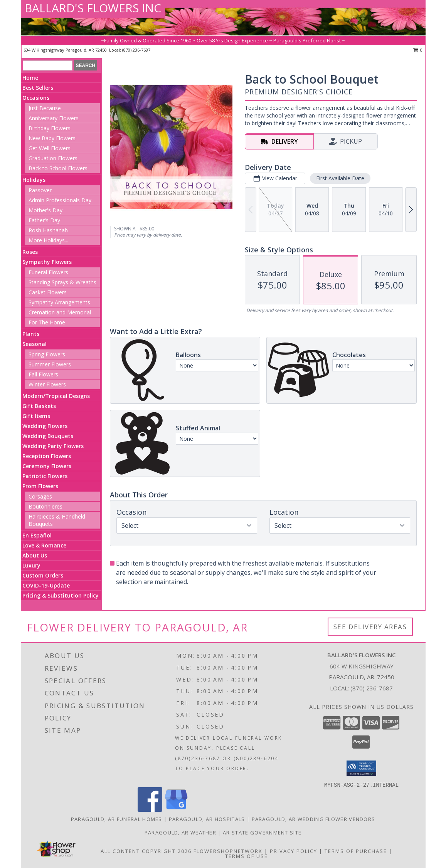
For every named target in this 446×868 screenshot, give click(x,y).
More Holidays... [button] (48, 240)
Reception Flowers (47, 456)
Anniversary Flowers (54, 118)
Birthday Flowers (50, 128)
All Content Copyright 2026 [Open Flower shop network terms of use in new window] (146, 851)
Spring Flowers (47, 354)
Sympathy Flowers (47, 262)
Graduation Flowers (53, 158)
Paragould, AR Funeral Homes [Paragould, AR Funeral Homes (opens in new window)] (117, 819)
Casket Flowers (48, 292)
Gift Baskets (39, 406)
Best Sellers (38, 88)
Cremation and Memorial (60, 312)
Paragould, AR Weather (180, 833)
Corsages (40, 496)
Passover (40, 190)
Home (30, 78)
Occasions (36, 98)
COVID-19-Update (46, 585)
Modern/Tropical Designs (56, 396)
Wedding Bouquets (48, 436)
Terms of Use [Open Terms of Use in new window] (247, 856)
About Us (35, 555)
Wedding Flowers (45, 426)
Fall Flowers (43, 374)
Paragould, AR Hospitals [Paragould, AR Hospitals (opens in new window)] (207, 819)
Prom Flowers (40, 486)
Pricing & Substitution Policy (61, 595)
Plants (31, 334)
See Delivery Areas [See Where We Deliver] (370, 627)
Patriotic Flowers (45, 476)
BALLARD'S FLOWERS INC (93, 8)
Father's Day (44, 220)
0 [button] (418, 50)
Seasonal (35, 344)
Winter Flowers (47, 384)
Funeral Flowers (48, 272)
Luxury (31, 565)
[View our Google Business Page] (176, 810)
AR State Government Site (262, 833)
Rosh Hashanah (48, 230)
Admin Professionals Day (60, 200)
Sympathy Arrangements (59, 302)
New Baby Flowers (52, 138)
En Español (37, 535)
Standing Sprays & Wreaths (62, 282)
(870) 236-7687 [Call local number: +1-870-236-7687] (136, 50)
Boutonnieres (45, 506)
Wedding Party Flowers (53, 446)
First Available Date (340, 178)
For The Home (47, 322)
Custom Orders (43, 575)
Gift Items (36, 416)
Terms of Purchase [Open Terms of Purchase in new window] (356, 851)
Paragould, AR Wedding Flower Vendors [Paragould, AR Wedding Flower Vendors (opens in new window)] (314, 819)
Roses (30, 252)
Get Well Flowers (50, 148)
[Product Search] (48, 65)
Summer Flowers (50, 364)
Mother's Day (45, 210)
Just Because (45, 108)
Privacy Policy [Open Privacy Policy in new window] (294, 851)
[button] (361, 768)
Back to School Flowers (58, 168)
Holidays (34, 180)
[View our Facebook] (150, 810)
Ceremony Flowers (47, 466)
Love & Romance (44, 545)
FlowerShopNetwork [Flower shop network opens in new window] (228, 851)
